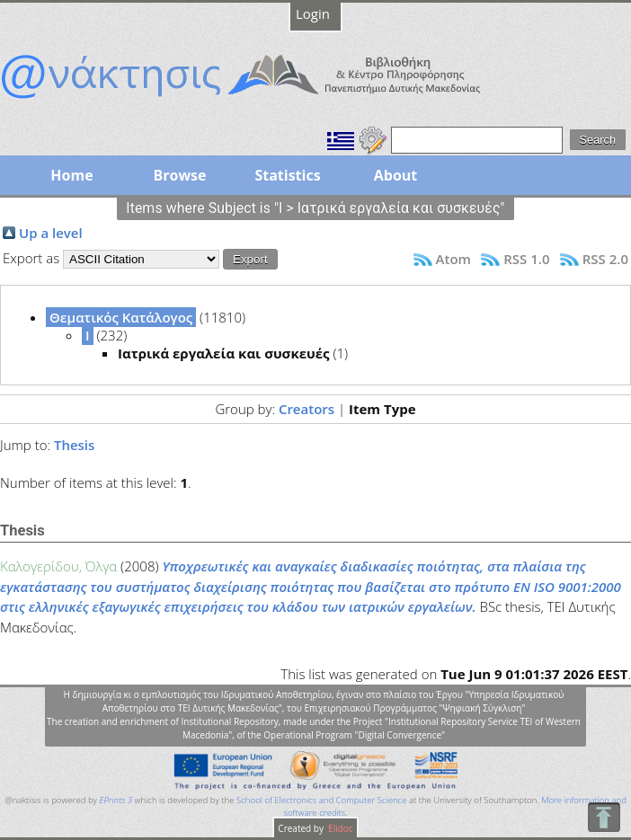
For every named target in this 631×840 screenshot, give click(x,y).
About (396, 175)
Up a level (51, 233)
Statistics (287, 175)
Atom (453, 259)
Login (313, 13)
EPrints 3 (116, 800)
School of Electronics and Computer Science (321, 800)
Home (71, 175)
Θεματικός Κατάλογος (121, 317)
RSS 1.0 (526, 259)
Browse (179, 175)
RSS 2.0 (605, 259)
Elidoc (340, 828)
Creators (307, 409)
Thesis (74, 445)
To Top (604, 817)
